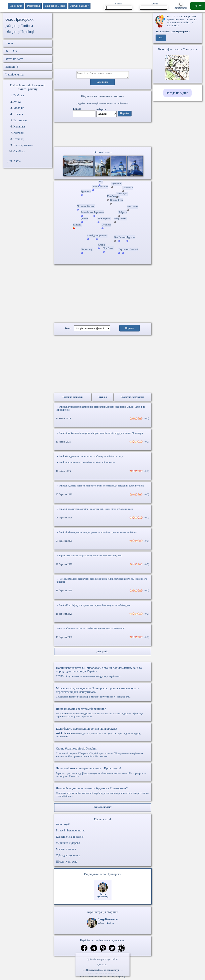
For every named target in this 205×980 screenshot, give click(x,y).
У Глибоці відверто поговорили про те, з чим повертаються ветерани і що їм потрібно (100, 487)
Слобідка (19, 151)
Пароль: (154, 6)
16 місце (110, 924)
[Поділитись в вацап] (121, 950)
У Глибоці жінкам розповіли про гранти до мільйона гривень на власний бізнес (97, 533)
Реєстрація (34, 6)
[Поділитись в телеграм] (94, 950)
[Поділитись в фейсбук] (84, 950)
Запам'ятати (181, 6)
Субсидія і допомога (68, 857)
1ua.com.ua (16, 6)
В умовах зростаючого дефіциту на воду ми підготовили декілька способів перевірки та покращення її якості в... (103, 773)
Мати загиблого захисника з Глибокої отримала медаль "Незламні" (91, 630)
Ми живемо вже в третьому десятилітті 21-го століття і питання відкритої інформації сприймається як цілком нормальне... (103, 714)
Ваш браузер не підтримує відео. (102, 135)
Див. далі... (102, 965)
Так (161, 38)
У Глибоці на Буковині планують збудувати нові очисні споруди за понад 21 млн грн (100, 434)
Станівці (19, 139)
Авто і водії (63, 826)
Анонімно (103, 83)
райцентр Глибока (19, 26)
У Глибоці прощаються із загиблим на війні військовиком (86, 464)
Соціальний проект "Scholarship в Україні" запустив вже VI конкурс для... (103, 693)
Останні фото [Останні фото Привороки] (102, 153)
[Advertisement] (103, 41)
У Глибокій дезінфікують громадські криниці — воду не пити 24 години (94, 606)
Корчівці (19, 133)
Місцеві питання (66, 850)
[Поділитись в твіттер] (112, 950)
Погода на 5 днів (177, 93)
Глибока (19, 95)
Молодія (19, 108)
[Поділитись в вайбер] (103, 950)
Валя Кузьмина (23, 145)
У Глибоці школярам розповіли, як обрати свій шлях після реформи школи (95, 510)
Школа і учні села (67, 863)
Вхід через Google (55, 6)
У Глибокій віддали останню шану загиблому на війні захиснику (90, 458)
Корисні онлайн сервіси (70, 838)
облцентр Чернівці (20, 32)
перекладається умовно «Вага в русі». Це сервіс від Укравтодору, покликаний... (103, 734)
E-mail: (118, 6)
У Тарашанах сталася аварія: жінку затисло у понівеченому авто (89, 557)
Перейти (125, 115)
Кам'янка (19, 126)
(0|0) (147, 420)
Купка (17, 102)
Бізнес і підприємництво (71, 832)
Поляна (18, 114)
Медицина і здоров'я (68, 844)
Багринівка (20, 120)
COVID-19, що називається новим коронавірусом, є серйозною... (103, 673)
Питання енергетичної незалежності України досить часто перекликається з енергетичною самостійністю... (103, 793)
